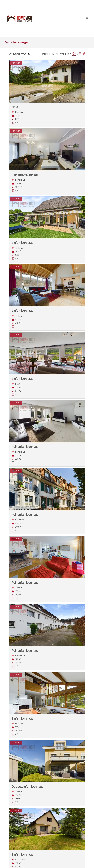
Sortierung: (45, 54)
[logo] (20, 18)
